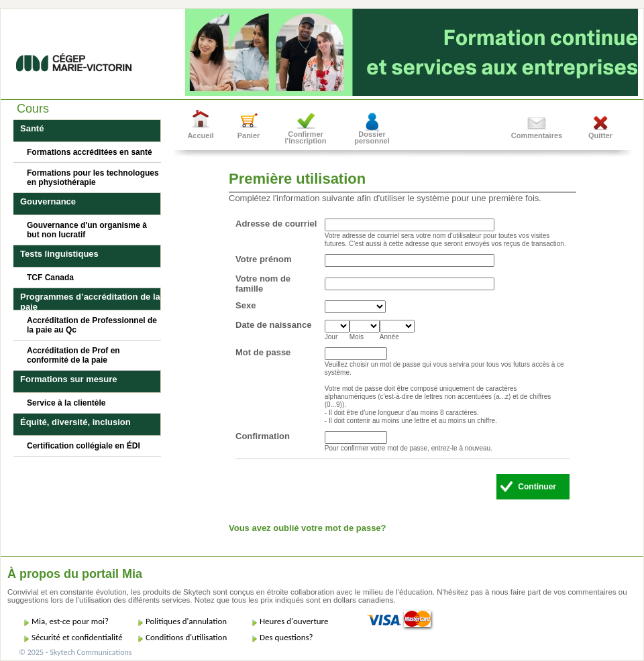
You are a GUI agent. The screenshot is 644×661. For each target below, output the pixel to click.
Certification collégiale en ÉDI (84, 446)
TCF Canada (50, 278)
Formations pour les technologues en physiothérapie (93, 178)
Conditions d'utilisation (186, 637)
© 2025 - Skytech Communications (75, 652)
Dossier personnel (372, 137)
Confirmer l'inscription (306, 137)
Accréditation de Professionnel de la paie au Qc (92, 325)
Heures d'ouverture (294, 621)
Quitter (600, 135)
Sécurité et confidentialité (77, 637)
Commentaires (537, 135)
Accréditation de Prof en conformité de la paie (73, 355)
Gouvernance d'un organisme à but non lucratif (87, 230)
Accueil (200, 135)
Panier (249, 135)
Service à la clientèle (66, 403)
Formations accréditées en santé (90, 152)
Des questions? (286, 637)
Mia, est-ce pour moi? (70, 621)
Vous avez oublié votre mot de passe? (308, 528)
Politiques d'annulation (186, 621)
